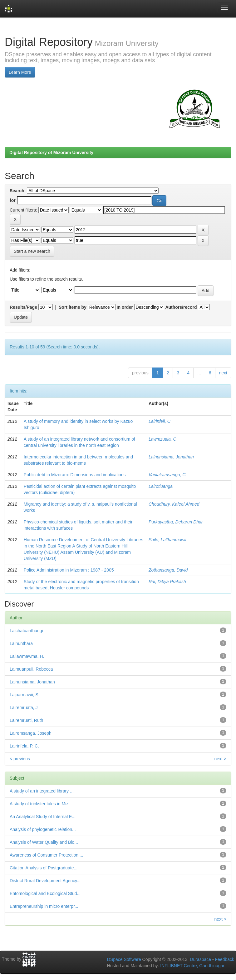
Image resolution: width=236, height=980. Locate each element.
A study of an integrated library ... (42, 791)
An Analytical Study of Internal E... (43, 817)
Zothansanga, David (168, 570)
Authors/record (181, 307)
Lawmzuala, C (162, 439)
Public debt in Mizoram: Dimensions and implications (75, 475)
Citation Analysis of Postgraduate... (44, 868)
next (223, 373)
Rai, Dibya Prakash (167, 582)
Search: (18, 191)
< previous (20, 759)
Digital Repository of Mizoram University (51, 152)
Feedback (225, 959)
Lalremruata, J (24, 707)
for (13, 200)
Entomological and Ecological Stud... (45, 893)
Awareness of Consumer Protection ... (47, 855)
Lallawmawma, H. (27, 656)
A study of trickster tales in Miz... (41, 804)
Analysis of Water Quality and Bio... (44, 842)
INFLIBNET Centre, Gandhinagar (192, 966)
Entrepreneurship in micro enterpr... (44, 906)
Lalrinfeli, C (160, 421)
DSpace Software (124, 959)
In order (125, 307)
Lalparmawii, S (24, 695)
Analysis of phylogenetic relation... (43, 829)
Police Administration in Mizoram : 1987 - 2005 (69, 570)
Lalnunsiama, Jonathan (171, 457)
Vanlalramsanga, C (167, 475)
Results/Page (23, 307)
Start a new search (32, 251)
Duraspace (200, 959)
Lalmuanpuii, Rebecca (31, 669)
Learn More (20, 72)
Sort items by (73, 307)
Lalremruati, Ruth (26, 720)
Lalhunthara (21, 643)
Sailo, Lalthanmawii (167, 540)
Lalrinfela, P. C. (24, 746)
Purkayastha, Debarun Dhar (176, 522)
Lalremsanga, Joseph (31, 733)
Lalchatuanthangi (26, 631)
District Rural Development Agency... (45, 881)
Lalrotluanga (161, 486)
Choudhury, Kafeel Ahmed (174, 504)
